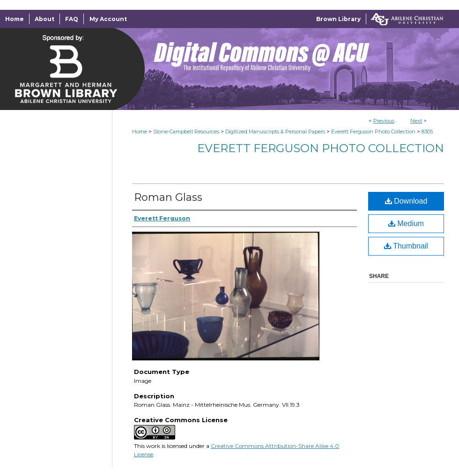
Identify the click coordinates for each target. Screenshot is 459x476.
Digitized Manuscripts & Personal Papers (275, 132)
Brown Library (338, 19)
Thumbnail (406, 246)
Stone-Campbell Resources (186, 132)
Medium (406, 223)
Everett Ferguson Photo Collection (373, 132)
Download (406, 201)
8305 (427, 132)
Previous (384, 121)
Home (140, 132)
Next (416, 121)
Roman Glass (168, 197)
